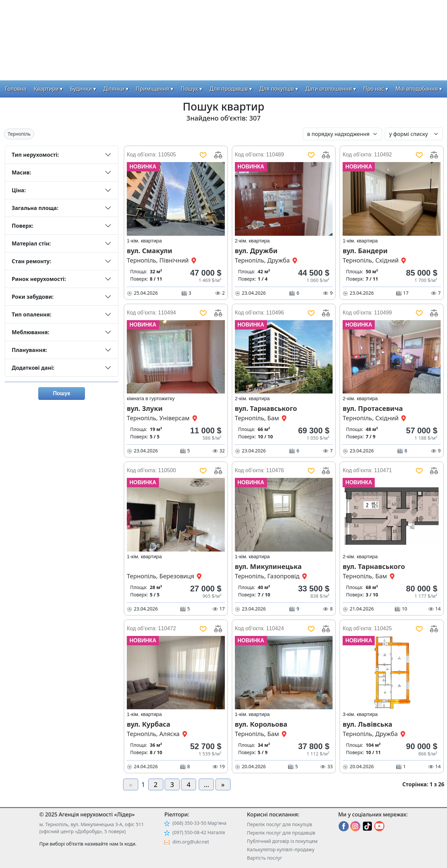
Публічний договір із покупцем (282, 841)
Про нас (374, 89)
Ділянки (114, 89)
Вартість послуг (264, 858)
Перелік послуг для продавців (281, 833)
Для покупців (277, 89)
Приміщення (153, 89)
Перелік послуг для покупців (280, 824)
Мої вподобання (417, 89)
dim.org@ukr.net (191, 842)
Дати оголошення (329, 89)
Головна (16, 89)
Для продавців (229, 89)
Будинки (81, 89)
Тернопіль (19, 134)
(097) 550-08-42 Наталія (199, 832)
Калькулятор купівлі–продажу (281, 849)
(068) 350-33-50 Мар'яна (199, 823)
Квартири (46, 89)
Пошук (189, 89)
